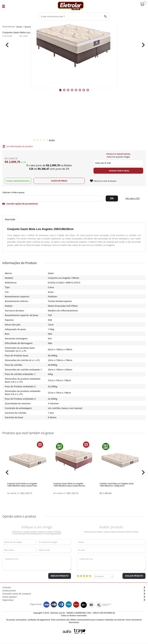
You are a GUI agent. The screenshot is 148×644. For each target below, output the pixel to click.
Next (142, 45)
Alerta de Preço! (59, 181)
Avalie (52, 140)
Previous (6, 45)
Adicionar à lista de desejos (105, 181)
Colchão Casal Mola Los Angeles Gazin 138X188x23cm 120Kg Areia (117, 485)
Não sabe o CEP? (133, 198)
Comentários (37, 563)
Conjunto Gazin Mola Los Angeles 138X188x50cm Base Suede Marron (69, 485)
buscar (105, 16)
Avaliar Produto (134, 576)
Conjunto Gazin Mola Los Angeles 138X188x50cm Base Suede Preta (22, 485)
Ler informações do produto (20, 146)
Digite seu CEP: (74, 192)
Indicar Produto (60, 576)
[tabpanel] (74, 45)
